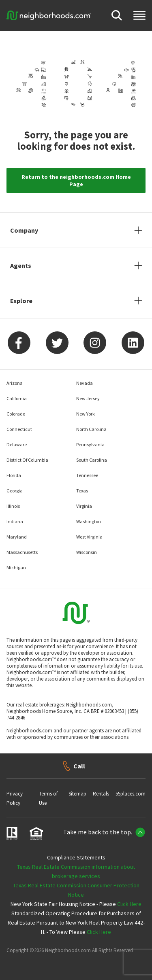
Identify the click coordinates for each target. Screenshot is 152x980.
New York (86, 414)
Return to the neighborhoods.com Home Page (76, 180)
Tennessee (87, 475)
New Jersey (88, 398)
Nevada (85, 383)
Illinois (13, 506)
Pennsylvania (90, 444)
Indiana (15, 521)
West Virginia (89, 537)
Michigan (16, 567)
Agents (21, 265)
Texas (82, 491)
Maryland (17, 537)
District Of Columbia (27, 460)
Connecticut (19, 429)
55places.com (131, 794)
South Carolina (92, 460)
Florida (14, 475)
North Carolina (91, 429)
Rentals (101, 794)
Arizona (15, 383)
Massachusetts (22, 552)
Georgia (15, 491)
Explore (21, 301)
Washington (89, 521)
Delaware (17, 444)
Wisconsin (87, 552)
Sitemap (77, 794)
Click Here (129, 904)
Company (24, 230)
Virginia (84, 506)
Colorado (16, 414)
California (17, 398)
